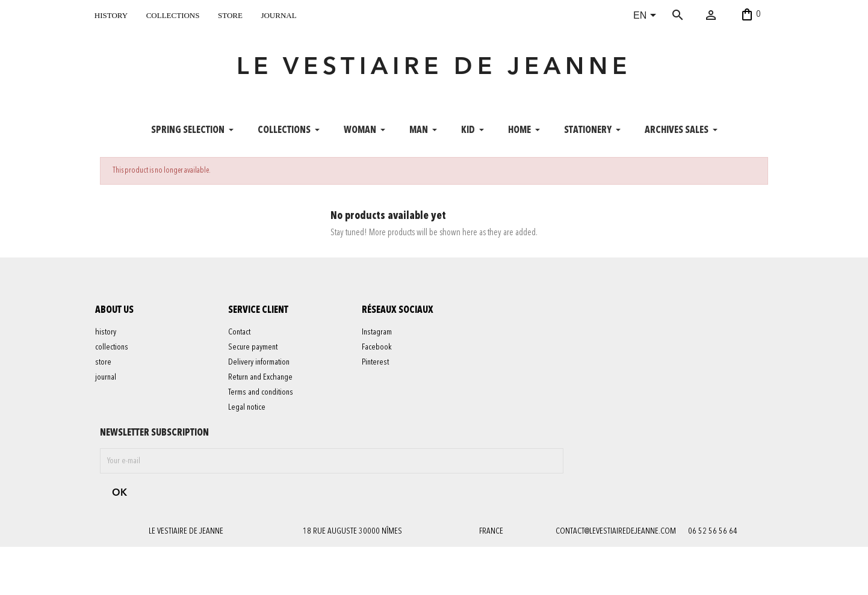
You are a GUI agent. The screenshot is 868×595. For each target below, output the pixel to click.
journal (278, 14)
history (111, 14)
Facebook (382, 362)
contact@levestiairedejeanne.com (615, 454)
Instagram (382, 347)
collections (173, 14)
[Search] (696, 15)
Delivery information (264, 377)
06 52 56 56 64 (713, 454)
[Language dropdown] (647, 16)
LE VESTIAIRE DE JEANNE (434, 75)
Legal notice (252, 422)
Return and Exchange (266, 392)
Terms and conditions (266, 407)
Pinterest (380, 377)
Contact (245, 347)
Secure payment (258, 362)
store (230, 14)
